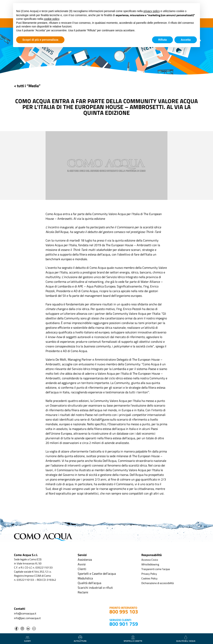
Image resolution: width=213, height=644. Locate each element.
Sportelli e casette (133, 639)
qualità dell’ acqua (186, 639)
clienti (27, 639)
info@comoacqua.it (25, 613)
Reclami (83, 592)
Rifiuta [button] (163, 40)
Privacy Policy (149, 574)
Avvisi (82, 564)
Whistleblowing (150, 564)
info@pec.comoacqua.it (27, 618)
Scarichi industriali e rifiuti (95, 588)
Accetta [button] (186, 40)
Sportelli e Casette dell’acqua (97, 574)
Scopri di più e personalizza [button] (40, 40)
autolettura (80, 639)
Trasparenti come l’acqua (156, 569)
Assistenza (85, 560)
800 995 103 (124, 612)
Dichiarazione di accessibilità (158, 583)
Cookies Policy (149, 578)
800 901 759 (124, 624)
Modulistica (85, 578)
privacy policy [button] (152, 11)
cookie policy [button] (52, 19)
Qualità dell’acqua (89, 583)
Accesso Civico (150, 560)
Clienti (82, 569)
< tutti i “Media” (27, 86)
